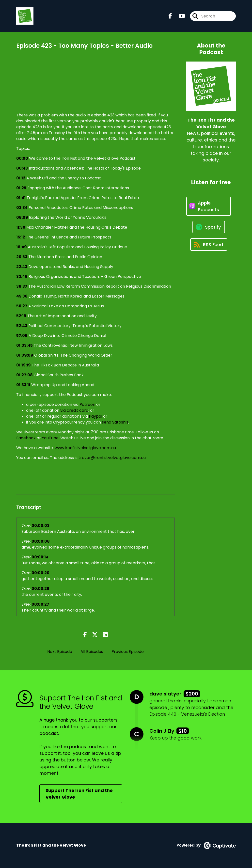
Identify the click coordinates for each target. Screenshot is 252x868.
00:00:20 (40, 573)
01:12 (21, 178)
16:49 (22, 247)
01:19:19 (24, 365)
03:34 (22, 208)
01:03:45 (24, 345)
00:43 (22, 168)
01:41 (21, 198)
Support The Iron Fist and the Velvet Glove (79, 794)
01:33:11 (23, 385)
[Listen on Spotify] (209, 227)
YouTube (50, 438)
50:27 (22, 306)
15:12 (21, 237)
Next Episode (60, 652)
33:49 (22, 276)
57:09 (22, 336)
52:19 (21, 316)
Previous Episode (128, 652)
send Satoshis (115, 422)
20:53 (22, 257)
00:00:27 (40, 604)
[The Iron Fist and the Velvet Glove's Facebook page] (170, 16)
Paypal (95, 416)
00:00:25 (40, 589)
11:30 (21, 227)
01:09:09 (25, 355)
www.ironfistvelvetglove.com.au (85, 448)
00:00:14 (40, 557)
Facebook (26, 438)
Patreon (87, 404)
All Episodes (92, 652)
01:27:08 (24, 375)
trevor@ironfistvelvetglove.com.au (112, 458)
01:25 (21, 188)
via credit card (74, 410)
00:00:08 (41, 541)
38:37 (22, 286)
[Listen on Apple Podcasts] (208, 206)
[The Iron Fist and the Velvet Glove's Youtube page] (179, 16)
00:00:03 (40, 526)
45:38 (22, 296)
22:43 (22, 267)
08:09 (22, 217)
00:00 (22, 158)
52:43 (22, 326)
